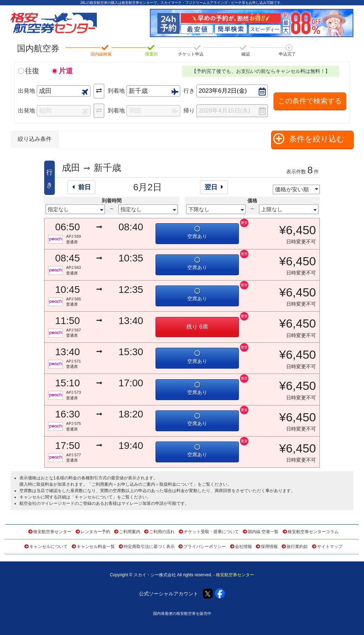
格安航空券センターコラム (313, 532)
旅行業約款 (297, 547)
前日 (81, 187)
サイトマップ (330, 547)
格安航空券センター (52, 532)
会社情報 (243, 547)
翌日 (214, 187)
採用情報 (269, 547)
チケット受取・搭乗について (211, 532)
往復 (32, 71)
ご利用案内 (130, 532)
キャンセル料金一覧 (96, 547)
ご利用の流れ (162, 532)
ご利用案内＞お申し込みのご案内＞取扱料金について (142, 484)
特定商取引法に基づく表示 (149, 547)
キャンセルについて (94, 497)
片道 (66, 71)
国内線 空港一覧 (263, 532)
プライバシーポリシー (205, 547)
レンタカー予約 (95, 532)
